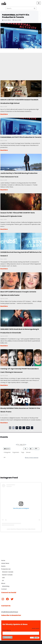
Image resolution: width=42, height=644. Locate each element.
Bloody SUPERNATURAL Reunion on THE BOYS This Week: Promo (21, 397)
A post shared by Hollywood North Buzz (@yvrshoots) (21, 529)
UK (3, 580)
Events (3, 566)
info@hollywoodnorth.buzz (10, 612)
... (24, 428)
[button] (19, 49)
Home (3, 560)
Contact (4, 589)
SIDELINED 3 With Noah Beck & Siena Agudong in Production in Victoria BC (21, 318)
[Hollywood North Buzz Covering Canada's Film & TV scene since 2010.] (4, 3)
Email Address (7, 630)
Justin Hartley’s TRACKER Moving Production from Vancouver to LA (21, 162)
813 (28, 428)
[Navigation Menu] (39, 3)
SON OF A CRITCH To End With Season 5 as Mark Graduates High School (21, 89)
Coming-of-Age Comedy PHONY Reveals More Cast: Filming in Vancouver (21, 358)
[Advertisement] (21, 65)
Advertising (6, 586)
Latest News (5, 563)
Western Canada (8, 572)
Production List (6, 569)
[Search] (19, 8)
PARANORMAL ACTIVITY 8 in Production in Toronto (16, 16)
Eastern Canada (7, 575)
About (3, 583)
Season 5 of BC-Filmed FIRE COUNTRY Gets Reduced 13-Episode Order (21, 202)
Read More (4, 114)
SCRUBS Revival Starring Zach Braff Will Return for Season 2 (21, 241)
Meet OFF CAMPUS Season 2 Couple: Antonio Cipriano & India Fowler (21, 281)
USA (3, 578)
